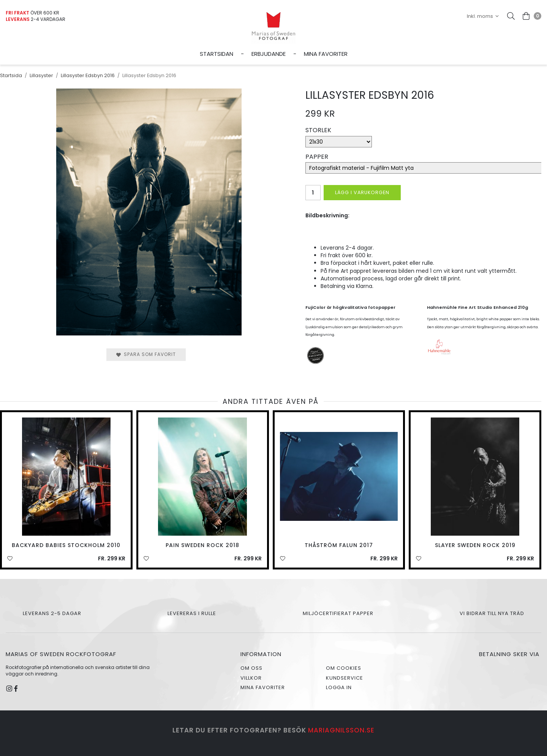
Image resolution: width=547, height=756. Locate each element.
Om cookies (344, 668)
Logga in (339, 687)
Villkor (251, 678)
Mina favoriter (326, 54)
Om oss (251, 668)
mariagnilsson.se (341, 730)
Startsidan (217, 54)
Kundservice (345, 678)
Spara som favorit (146, 354)
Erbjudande (269, 54)
